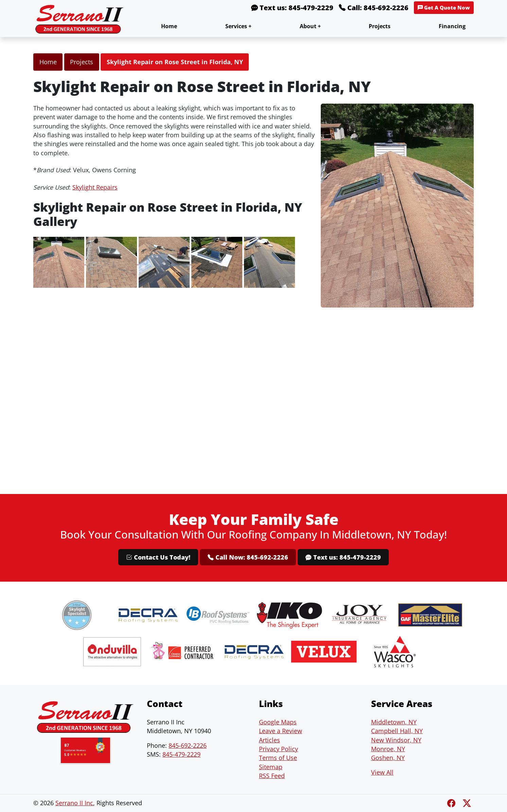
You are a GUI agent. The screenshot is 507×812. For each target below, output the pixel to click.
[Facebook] (452, 803)
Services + (238, 26)
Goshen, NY (388, 758)
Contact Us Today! (158, 557)
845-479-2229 (181, 754)
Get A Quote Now (444, 8)
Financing (452, 26)
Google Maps (278, 722)
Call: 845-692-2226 (374, 8)
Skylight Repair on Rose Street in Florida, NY (175, 62)
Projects (380, 26)
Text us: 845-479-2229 (292, 8)
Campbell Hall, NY (397, 731)
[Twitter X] (467, 803)
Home (169, 26)
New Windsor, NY (396, 740)
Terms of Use (278, 758)
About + (310, 26)
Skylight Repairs (95, 187)
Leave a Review (281, 731)
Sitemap (271, 767)
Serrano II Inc (74, 803)
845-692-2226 (188, 745)
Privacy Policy (278, 749)
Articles (269, 740)
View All (382, 772)
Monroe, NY (388, 749)
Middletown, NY (394, 722)
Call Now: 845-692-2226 (248, 557)
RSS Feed (272, 776)
